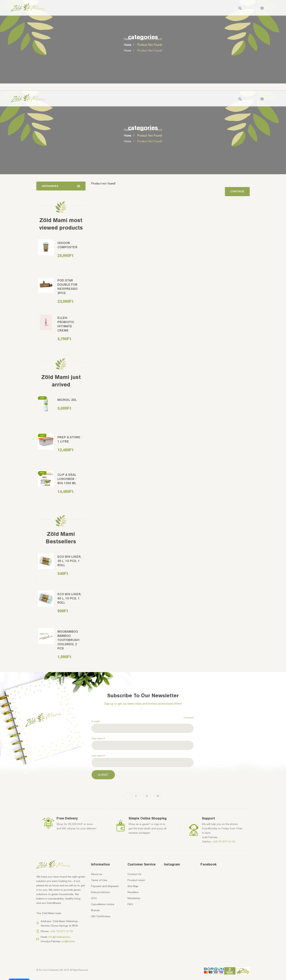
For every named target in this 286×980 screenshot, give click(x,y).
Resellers (133, 892)
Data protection (101, 892)
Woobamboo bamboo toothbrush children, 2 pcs (68, 640)
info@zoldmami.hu (59, 937)
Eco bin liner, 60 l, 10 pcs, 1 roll (69, 598)
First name (98, 739)
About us (97, 874)
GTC (94, 898)
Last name (98, 756)
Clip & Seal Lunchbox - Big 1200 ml (67, 479)
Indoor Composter (67, 245)
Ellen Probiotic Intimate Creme (66, 324)
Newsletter (134, 898)
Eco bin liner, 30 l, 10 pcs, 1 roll (69, 561)
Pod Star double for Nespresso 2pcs (67, 287)
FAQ (130, 904)
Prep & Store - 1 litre (70, 439)
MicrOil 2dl (67, 400)
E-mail (96, 722)
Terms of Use (99, 880)
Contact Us (134, 874)
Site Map (133, 886)
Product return (136, 880)
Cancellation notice (103, 904)
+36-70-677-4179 (224, 842)
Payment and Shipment (105, 886)
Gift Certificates (101, 916)
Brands (95, 910)
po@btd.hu (68, 941)
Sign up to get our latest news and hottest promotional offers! (143, 704)
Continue (237, 191)
